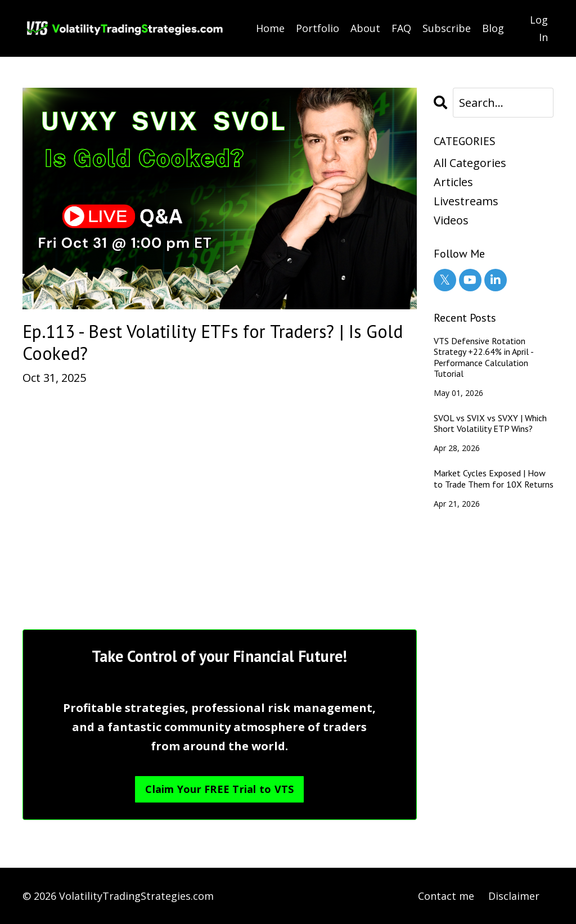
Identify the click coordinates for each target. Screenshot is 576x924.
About (365, 28)
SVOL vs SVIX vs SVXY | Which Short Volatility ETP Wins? (490, 423)
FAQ (401, 28)
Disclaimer (514, 896)
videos (451, 220)
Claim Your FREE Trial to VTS (219, 789)
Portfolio (318, 28)
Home (270, 28)
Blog (493, 28)
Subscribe (447, 28)
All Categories (470, 163)
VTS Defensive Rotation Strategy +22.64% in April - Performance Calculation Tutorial (483, 357)
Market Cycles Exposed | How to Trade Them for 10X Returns (494, 479)
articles (453, 182)
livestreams (466, 201)
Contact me (446, 896)
